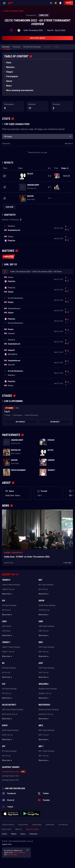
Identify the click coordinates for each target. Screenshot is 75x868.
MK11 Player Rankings (47, 751)
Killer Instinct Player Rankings (13, 710)
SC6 (4, 684)
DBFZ (41, 642)
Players (14, 834)
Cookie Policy (37, 825)
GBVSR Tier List (44, 610)
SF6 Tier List (6, 610)
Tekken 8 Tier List (8, 589)
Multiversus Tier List (46, 714)
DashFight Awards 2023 (11, 776)
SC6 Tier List (6, 693)
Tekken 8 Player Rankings (11, 585)
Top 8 (7, 412)
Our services (63, 825)
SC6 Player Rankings (9, 689)
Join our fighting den (15, 788)
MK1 (40, 580)
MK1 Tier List (43, 589)
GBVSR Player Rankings (47, 605)
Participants (12, 76)
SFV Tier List (6, 756)
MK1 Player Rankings (46, 585)
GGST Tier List (44, 673)
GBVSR (41, 601)
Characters (33, 834)
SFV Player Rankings (9, 751)
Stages (10, 72)
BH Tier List (6, 673)
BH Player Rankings (9, 668)
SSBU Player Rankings (46, 626)
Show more (7, 594)
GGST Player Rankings (46, 668)
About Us (19, 829)
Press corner (7, 829)
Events (5, 834)
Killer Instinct (9, 705)
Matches (10, 67)
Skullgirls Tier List (45, 693)
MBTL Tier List (44, 735)
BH (3, 663)
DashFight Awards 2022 (11, 780)
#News (7, 553)
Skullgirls (43, 684)
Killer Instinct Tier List (10, 714)
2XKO (4, 621)
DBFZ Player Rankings (46, 647)
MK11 (41, 746)
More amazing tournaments (20, 90)
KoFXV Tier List (7, 735)
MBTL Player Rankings (47, 730)
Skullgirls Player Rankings (48, 689)
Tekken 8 (6, 580)
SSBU (41, 621)
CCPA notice (50, 825)
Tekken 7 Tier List (8, 652)
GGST (41, 663)
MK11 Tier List (44, 756)
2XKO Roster (7, 626)
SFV (4, 746)
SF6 (4, 601)
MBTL (41, 725)
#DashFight (17, 553)
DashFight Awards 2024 (11, 772)
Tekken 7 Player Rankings (11, 647)
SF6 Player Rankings (9, 605)
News (9, 86)
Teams (23, 834)
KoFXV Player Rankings (10, 730)
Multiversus (44, 705)
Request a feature (32, 829)
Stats (9, 63)
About (9, 81)
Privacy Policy (23, 825)
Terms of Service (8, 825)
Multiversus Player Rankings (49, 710)
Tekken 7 (6, 642)
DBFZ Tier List (44, 652)
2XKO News (6, 631)
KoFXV (5, 725)
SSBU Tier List (44, 631)
